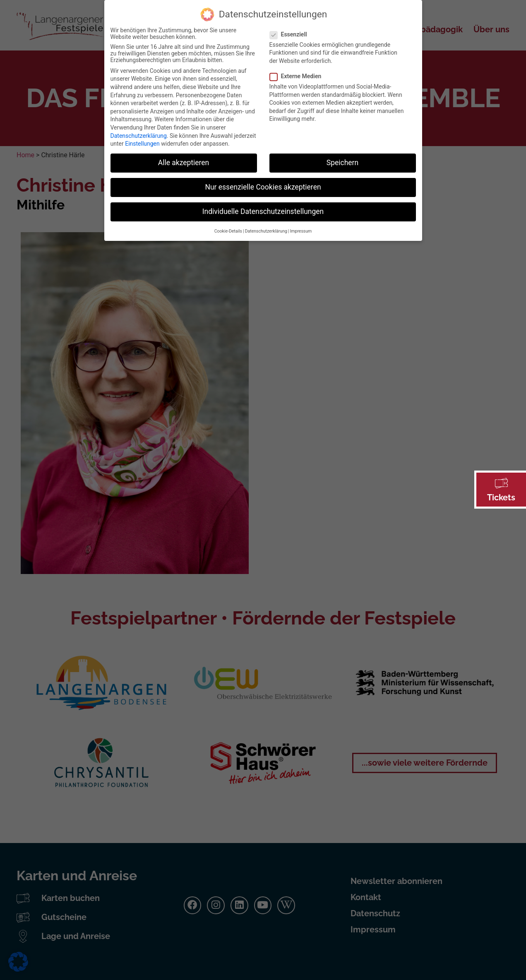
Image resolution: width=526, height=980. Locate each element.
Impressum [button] (301, 225)
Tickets (501, 497)
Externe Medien (298, 70)
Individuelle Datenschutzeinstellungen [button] (263, 206)
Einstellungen (142, 138)
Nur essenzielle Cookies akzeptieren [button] (263, 181)
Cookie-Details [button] (228, 225)
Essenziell (291, 29)
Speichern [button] (342, 157)
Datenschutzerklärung (139, 130)
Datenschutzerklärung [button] (266, 225)
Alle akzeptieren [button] (184, 157)
